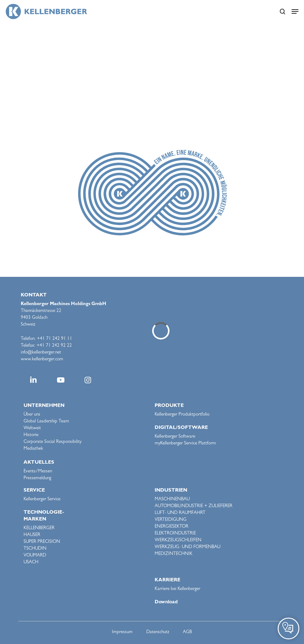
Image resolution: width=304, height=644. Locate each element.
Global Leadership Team (46, 422)
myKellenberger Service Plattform (185, 444)
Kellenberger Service (42, 500)
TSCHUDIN (35, 549)
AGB (187, 632)
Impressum (122, 632)
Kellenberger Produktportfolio (182, 415)
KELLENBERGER (39, 528)
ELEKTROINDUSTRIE (175, 534)
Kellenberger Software (175, 437)
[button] (295, 11)
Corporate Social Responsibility (53, 442)
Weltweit (32, 428)
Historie (31, 435)
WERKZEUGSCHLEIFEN (178, 540)
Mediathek (33, 449)
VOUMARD (35, 556)
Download (166, 602)
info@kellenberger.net (41, 353)
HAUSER (32, 535)
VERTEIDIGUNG (171, 520)
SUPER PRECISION (42, 542)
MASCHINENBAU (172, 500)
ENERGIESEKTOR (172, 527)
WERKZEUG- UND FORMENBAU (187, 547)
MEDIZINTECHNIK (174, 554)
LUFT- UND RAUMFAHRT (180, 513)
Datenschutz (158, 632)
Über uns (32, 415)
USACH (31, 563)
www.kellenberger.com (42, 360)
